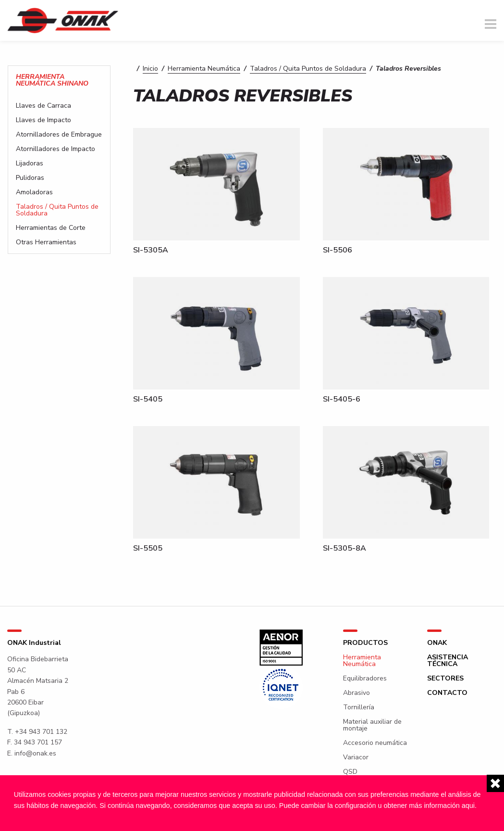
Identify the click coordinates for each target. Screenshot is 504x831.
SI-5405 (148, 399)
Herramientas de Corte (51, 228)
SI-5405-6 (342, 399)
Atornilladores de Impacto (55, 149)
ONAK (437, 643)
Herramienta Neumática (204, 69)
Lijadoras (30, 164)
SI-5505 (148, 548)
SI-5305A (151, 250)
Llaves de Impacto (43, 120)
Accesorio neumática (375, 743)
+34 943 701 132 (41, 732)
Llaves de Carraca (43, 106)
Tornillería (359, 707)
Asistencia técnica (448, 661)
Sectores (445, 679)
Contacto (447, 693)
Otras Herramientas (46, 242)
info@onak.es (35, 753)
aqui (468, 806)
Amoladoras (34, 192)
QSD (350, 772)
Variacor (356, 757)
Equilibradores (365, 679)
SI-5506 (338, 250)
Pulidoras (30, 178)
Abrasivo (356, 693)
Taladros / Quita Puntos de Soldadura (308, 69)
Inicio (150, 69)
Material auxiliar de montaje (372, 725)
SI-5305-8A (344, 548)
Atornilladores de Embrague (59, 135)
